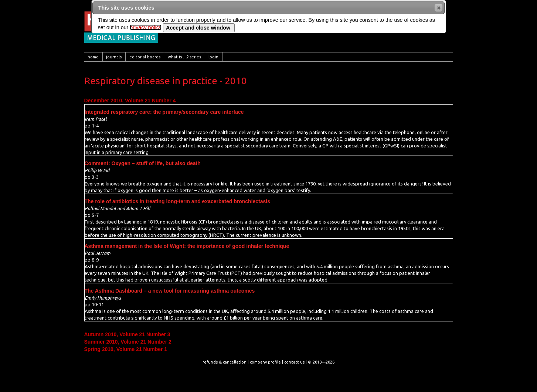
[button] (439, 8)
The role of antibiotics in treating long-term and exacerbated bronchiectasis (178, 201)
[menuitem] (94, 57)
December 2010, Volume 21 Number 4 (130, 100)
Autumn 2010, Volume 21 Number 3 (127, 334)
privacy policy (146, 27)
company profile (265, 362)
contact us (294, 362)
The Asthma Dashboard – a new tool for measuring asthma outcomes (170, 291)
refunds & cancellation (225, 362)
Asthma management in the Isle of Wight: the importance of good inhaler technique (187, 246)
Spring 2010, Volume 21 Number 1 (126, 349)
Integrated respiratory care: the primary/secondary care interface (164, 112)
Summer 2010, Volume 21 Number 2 (128, 342)
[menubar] (269, 57)
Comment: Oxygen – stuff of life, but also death (143, 163)
